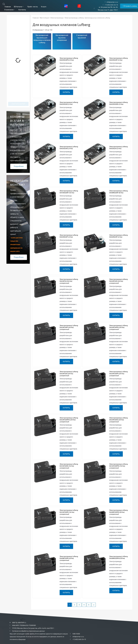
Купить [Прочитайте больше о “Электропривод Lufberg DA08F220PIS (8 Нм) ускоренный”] (116, 546)
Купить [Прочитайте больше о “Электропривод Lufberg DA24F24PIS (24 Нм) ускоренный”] (116, 361)
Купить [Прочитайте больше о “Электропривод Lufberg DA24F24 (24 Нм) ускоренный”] (66, 315)
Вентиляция (44, 18)
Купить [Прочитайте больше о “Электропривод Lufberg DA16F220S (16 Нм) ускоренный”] (66, 500)
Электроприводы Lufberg (74, 18)
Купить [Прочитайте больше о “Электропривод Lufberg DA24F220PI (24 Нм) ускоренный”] (116, 408)
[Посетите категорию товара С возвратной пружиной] (82, 41)
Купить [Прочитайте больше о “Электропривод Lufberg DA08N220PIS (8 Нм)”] (116, 590)
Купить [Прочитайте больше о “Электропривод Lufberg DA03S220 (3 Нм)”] (66, 136)
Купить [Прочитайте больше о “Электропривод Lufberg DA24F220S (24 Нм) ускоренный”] (116, 454)
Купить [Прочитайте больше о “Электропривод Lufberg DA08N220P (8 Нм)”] (116, 225)
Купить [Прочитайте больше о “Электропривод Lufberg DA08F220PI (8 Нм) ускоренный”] (66, 593)
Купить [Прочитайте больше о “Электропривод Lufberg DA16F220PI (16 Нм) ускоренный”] (66, 546)
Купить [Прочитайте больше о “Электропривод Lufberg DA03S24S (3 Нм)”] (66, 181)
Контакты (22, 10)
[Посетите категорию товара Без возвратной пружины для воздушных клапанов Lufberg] (42, 41)
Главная (8, 7)
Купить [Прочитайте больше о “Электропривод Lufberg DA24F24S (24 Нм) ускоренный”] (116, 315)
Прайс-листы (33, 7)
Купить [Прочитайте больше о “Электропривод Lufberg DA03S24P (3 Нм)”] (116, 92)
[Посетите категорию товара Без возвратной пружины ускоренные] (62, 41)
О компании (10, 10)
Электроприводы (57, 18)
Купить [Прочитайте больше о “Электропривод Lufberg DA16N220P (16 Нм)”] (66, 225)
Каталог (19, 7)
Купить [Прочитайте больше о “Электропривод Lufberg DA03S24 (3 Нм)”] (116, 181)
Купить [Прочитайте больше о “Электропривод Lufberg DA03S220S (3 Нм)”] (116, 136)
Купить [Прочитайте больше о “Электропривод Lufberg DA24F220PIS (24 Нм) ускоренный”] (66, 454)
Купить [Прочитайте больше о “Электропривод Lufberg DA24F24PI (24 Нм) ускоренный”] (66, 361)
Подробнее (19, 166)
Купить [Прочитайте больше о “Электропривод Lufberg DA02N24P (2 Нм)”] (116, 269)
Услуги (44, 7)
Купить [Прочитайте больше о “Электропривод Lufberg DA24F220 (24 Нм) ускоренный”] (66, 408)
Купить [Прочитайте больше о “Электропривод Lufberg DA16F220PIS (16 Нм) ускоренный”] (116, 500)
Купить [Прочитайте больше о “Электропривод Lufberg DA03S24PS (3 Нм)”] (66, 92)
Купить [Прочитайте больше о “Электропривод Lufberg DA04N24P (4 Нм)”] (66, 269)
